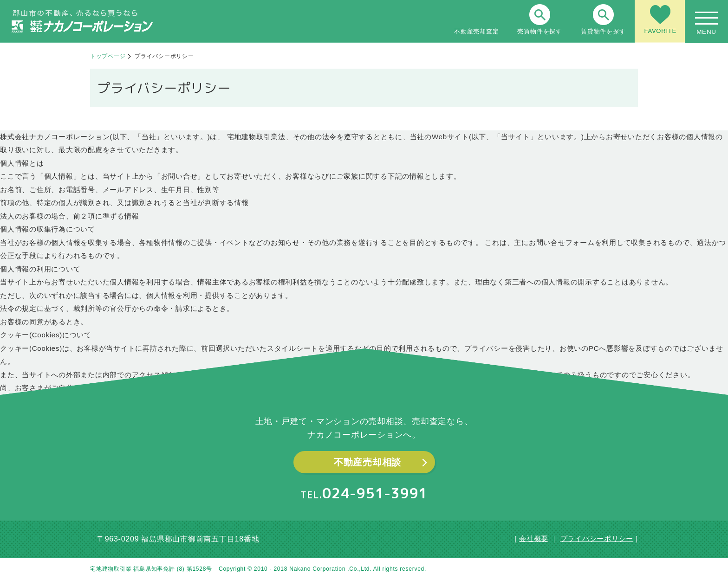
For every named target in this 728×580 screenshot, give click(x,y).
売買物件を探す (539, 19)
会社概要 (534, 538)
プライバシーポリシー (597, 538)
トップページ (108, 56)
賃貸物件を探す (603, 19)
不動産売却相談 (367, 462)
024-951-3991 (375, 493)
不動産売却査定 (476, 19)
